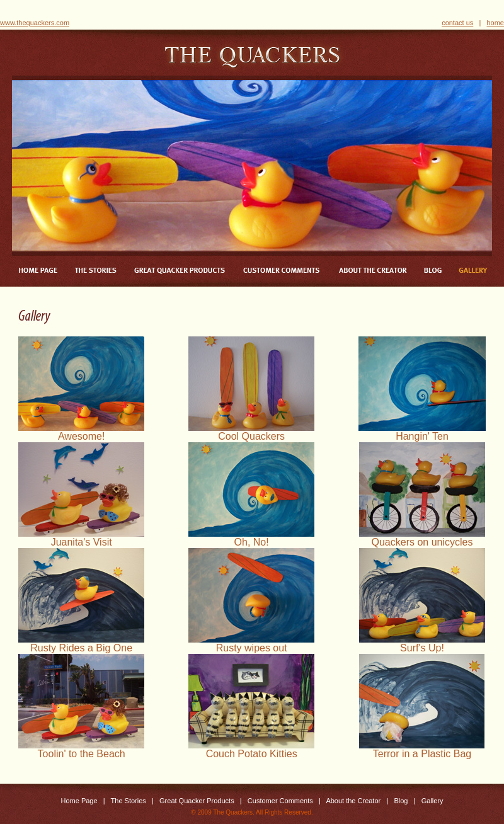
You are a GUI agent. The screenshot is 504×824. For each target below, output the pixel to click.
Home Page (79, 801)
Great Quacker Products (197, 801)
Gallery (432, 801)
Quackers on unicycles (422, 538)
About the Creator (353, 801)
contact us (457, 23)
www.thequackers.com (35, 23)
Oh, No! (251, 538)
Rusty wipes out (251, 644)
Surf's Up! (422, 644)
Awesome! (81, 432)
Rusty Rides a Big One (81, 644)
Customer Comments (280, 801)
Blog (401, 801)
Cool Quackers (251, 432)
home (495, 23)
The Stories (129, 801)
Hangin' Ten (422, 432)
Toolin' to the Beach (81, 749)
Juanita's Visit (81, 538)
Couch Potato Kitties (251, 749)
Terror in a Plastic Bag (422, 749)
